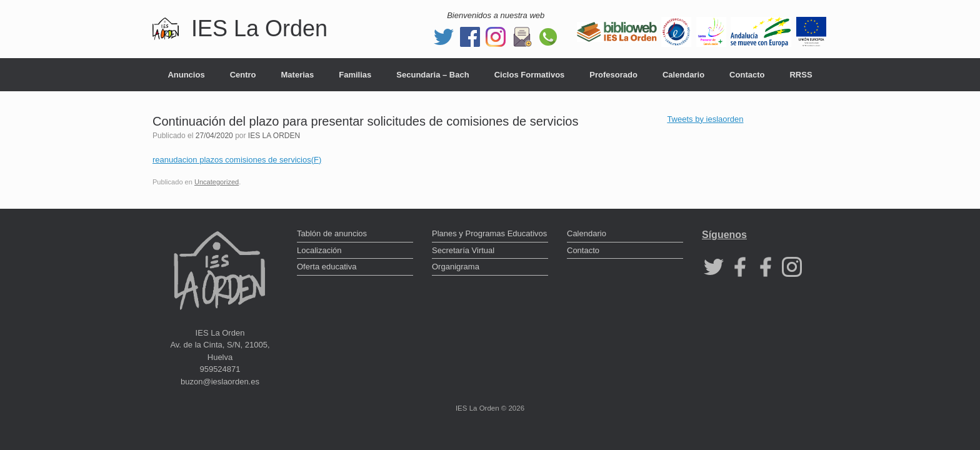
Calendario (683, 75)
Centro (243, 75)
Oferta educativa (327, 267)
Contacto (747, 75)
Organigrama (456, 267)
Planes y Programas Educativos (489, 233)
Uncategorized (217, 182)
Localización (319, 250)
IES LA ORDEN (274, 136)
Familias (355, 75)
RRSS (801, 75)
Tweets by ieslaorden (705, 119)
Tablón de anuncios (332, 233)
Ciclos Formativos (530, 75)
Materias (298, 75)
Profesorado (613, 75)
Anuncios (186, 75)
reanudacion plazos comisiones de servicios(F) (237, 160)
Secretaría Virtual (463, 250)
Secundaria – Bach (432, 75)
